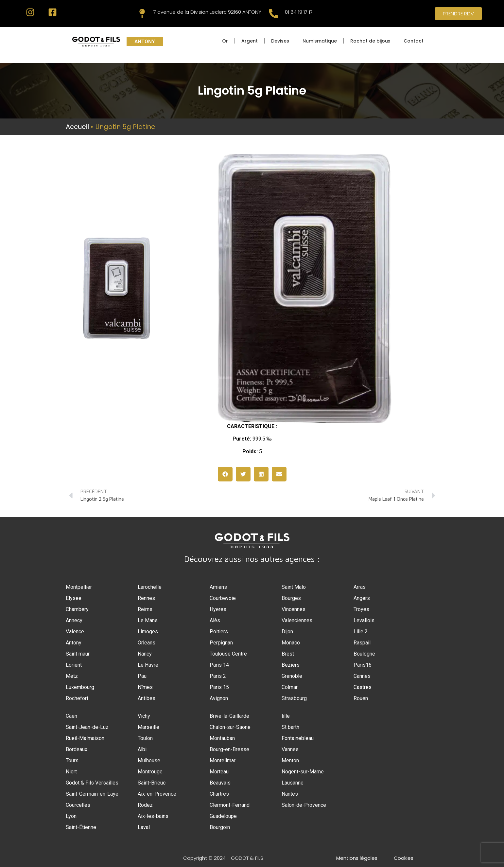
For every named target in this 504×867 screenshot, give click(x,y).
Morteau (219, 772)
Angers (362, 598)
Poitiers (219, 632)
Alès (215, 620)
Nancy (145, 654)
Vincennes (294, 609)
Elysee (74, 598)
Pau (142, 676)
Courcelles (78, 805)
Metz (72, 676)
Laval (144, 827)
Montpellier (79, 587)
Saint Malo (294, 587)
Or (225, 41)
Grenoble (292, 676)
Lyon (71, 816)
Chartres (219, 794)
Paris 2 (218, 676)
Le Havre (148, 665)
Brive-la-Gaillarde (229, 716)
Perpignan (221, 643)
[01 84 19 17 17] (274, 14)
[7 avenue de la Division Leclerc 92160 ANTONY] (142, 14)
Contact (414, 41)
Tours (72, 760)
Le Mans (148, 620)
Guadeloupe (223, 816)
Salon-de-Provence (304, 805)
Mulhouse (149, 760)
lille (286, 716)
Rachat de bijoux (370, 41)
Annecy (74, 620)
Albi (142, 749)
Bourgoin (220, 827)
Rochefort (77, 698)
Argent (250, 41)
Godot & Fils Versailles (92, 783)
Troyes (361, 609)
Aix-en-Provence (157, 794)
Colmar (290, 687)
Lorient (74, 665)
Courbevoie (223, 598)
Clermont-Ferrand (230, 805)
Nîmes (145, 687)
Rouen (361, 698)
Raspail (362, 643)
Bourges (291, 598)
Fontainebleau (298, 738)
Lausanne (293, 783)
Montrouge (150, 772)
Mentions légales (357, 858)
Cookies (404, 858)
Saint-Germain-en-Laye (92, 794)
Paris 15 (219, 687)
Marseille (148, 727)
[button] (225, 474)
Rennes (146, 598)
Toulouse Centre (228, 654)
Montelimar (223, 760)
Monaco (291, 643)
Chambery (77, 609)
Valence (75, 632)
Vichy (144, 716)
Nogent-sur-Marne (303, 772)
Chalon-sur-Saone (230, 727)
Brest (288, 654)
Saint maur (78, 654)
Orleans (147, 643)
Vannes (290, 749)
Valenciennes (297, 620)
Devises (280, 41)
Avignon (219, 698)
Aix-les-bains (153, 816)
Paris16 (363, 665)
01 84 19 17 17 (299, 12)
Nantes (290, 794)
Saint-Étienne (81, 827)
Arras (360, 587)
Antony (74, 643)
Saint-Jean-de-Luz (87, 727)
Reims (145, 609)
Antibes (147, 698)
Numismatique (320, 41)
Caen (71, 716)
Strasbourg (294, 698)
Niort (71, 772)
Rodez (145, 805)
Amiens (218, 587)
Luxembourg (80, 687)
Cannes (362, 676)
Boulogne (364, 654)
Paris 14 (219, 665)
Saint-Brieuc (152, 783)
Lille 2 (361, 632)
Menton (290, 760)
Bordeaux (77, 749)
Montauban (222, 738)
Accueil (77, 127)
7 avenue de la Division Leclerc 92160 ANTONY (207, 12)
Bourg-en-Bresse (229, 749)
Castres (363, 687)
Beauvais (220, 783)
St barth (290, 727)
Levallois (364, 620)
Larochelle (150, 587)
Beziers (291, 665)
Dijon (287, 632)
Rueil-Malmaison (85, 738)
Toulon (145, 738)
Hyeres (218, 609)
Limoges (148, 632)
